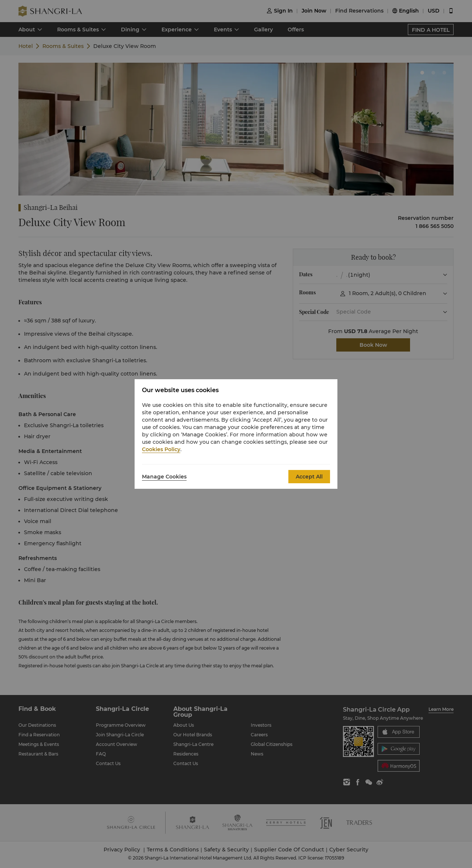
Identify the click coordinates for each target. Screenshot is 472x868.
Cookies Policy (161, 449)
